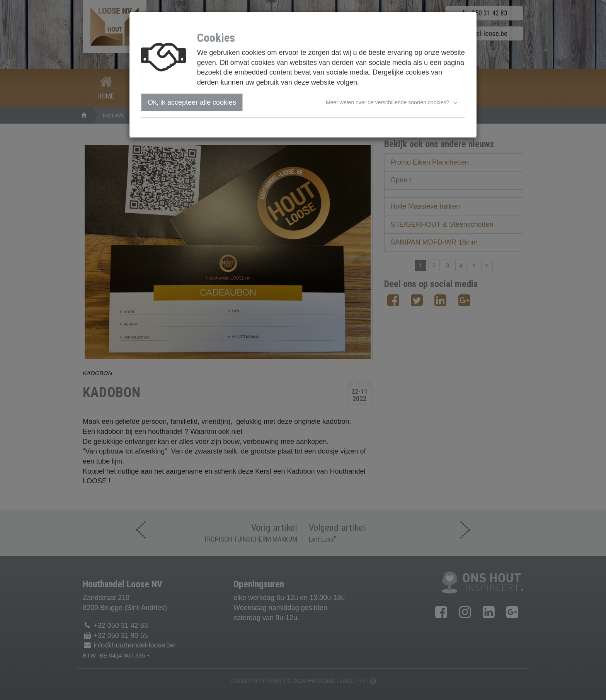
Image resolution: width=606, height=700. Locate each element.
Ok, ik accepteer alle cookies (192, 102)
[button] (393, 102)
